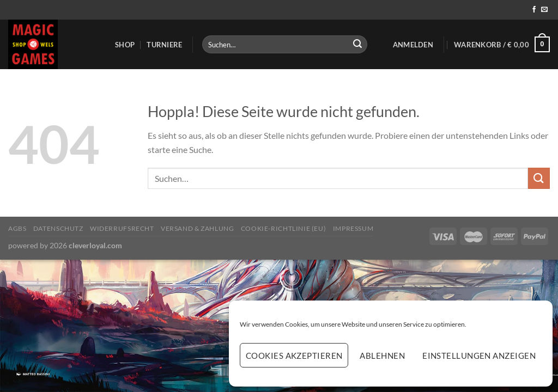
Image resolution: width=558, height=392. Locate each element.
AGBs (17, 228)
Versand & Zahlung (197, 228)
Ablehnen (382, 356)
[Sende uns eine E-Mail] (544, 10)
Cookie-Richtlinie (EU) (283, 228)
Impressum (353, 228)
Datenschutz (58, 228)
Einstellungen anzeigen (479, 356)
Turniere (164, 45)
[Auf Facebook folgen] (534, 10)
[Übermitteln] (357, 45)
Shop (125, 45)
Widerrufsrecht (122, 228)
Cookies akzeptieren (294, 356)
